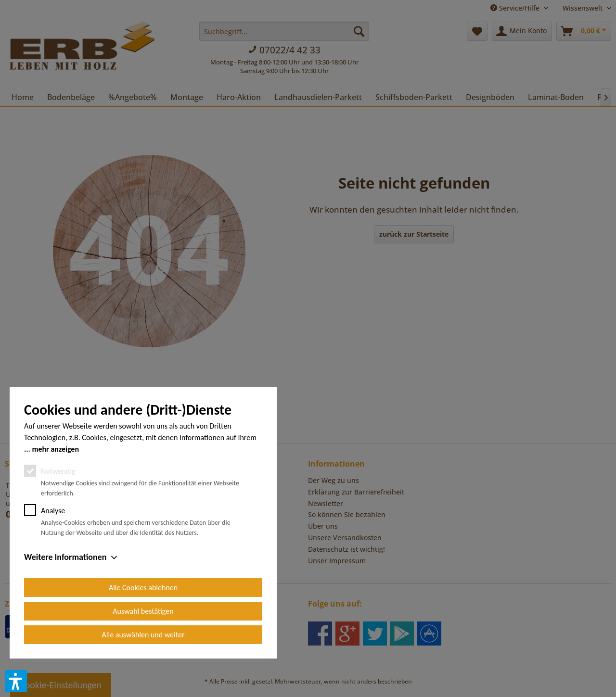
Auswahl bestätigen (143, 611)
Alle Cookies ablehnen (143, 588)
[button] (16, 681)
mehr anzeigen (55, 449)
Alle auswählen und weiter (143, 635)
